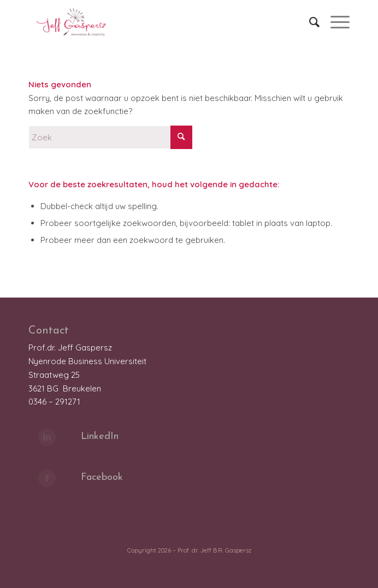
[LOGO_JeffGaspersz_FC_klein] (157, 22)
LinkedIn (100, 436)
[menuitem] (309, 22)
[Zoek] (309, 22)
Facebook (102, 477)
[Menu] (335, 22)
